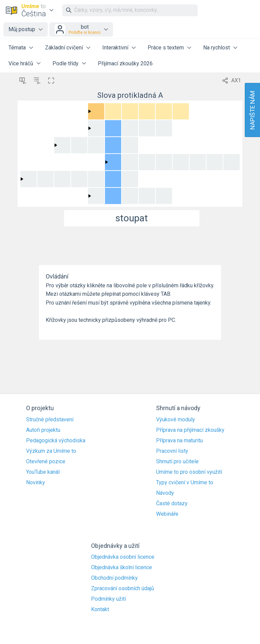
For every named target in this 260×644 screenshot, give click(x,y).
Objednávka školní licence (122, 568)
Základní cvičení (64, 48)
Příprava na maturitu (179, 441)
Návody (165, 493)
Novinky (36, 483)
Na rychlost (216, 48)
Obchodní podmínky (114, 578)
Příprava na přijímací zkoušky (190, 430)
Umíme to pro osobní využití (189, 472)
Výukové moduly (176, 420)
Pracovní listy (172, 451)
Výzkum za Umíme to (51, 451)
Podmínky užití (109, 599)
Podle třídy (66, 63)
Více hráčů (21, 63)
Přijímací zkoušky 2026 (125, 63)
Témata (17, 48)
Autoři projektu (43, 430)
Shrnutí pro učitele (177, 462)
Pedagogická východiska (56, 441)
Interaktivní (115, 48)
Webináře (167, 514)
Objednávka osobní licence (123, 557)
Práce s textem (166, 48)
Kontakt (100, 609)
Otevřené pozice (46, 462)
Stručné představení (50, 420)
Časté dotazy (172, 504)
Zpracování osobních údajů (123, 589)
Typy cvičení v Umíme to (185, 483)
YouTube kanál (43, 472)
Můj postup (22, 29)
